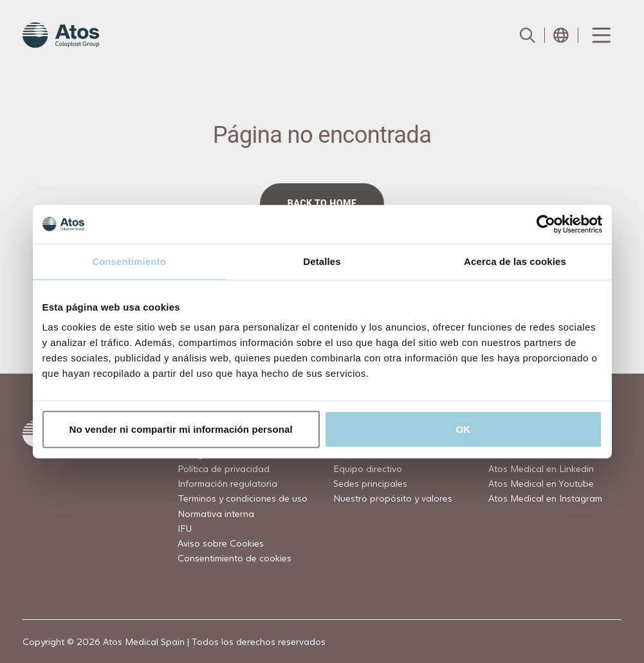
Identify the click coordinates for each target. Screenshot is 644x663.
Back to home (322, 203)
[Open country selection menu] (561, 35)
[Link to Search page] (528, 35)
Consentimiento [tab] (129, 261)
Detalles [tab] (322, 261)
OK (464, 429)
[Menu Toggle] (600, 35)
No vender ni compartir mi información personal (181, 429)
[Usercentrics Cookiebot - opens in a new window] (546, 224)
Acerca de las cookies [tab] (515, 261)
